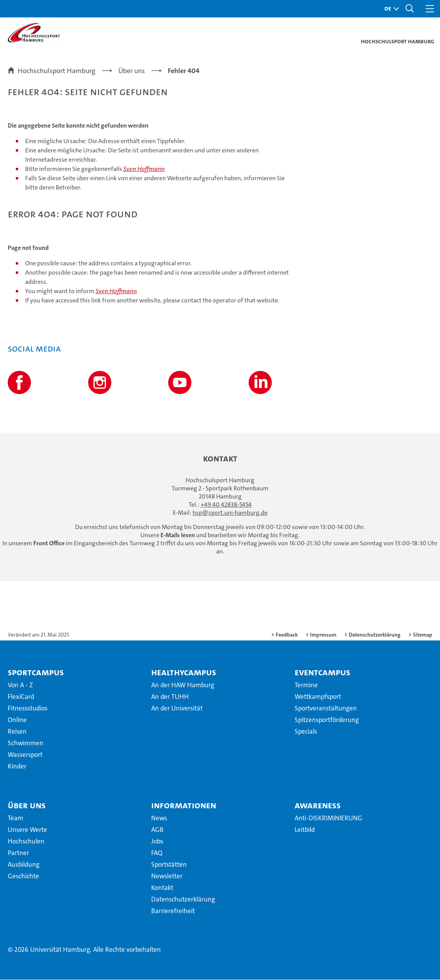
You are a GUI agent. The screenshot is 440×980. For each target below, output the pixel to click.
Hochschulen (26, 842)
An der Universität (177, 709)
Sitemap (423, 635)
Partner (18, 853)
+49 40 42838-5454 (226, 505)
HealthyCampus (184, 673)
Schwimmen (26, 743)
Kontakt (162, 888)
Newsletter (167, 876)
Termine (306, 685)
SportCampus (36, 673)
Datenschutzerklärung (375, 635)
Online (17, 720)
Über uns (27, 806)
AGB (157, 830)
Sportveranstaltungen (326, 709)
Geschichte (23, 876)
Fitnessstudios (28, 709)
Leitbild (305, 830)
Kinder (17, 767)
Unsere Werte (27, 830)
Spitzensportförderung (327, 720)
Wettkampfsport (318, 697)
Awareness (318, 806)
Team (15, 818)
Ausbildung (24, 865)
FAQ (157, 853)
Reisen (17, 732)
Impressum (323, 635)
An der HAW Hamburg (183, 685)
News (159, 818)
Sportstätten (169, 865)
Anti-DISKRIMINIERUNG (328, 818)
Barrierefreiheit (173, 911)
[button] (390, 9)
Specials (306, 732)
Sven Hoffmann (144, 169)
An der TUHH (170, 697)
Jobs (157, 842)
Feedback (287, 635)
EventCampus (322, 673)
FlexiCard (21, 697)
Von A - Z (20, 685)
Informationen (184, 806)
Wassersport (25, 755)
